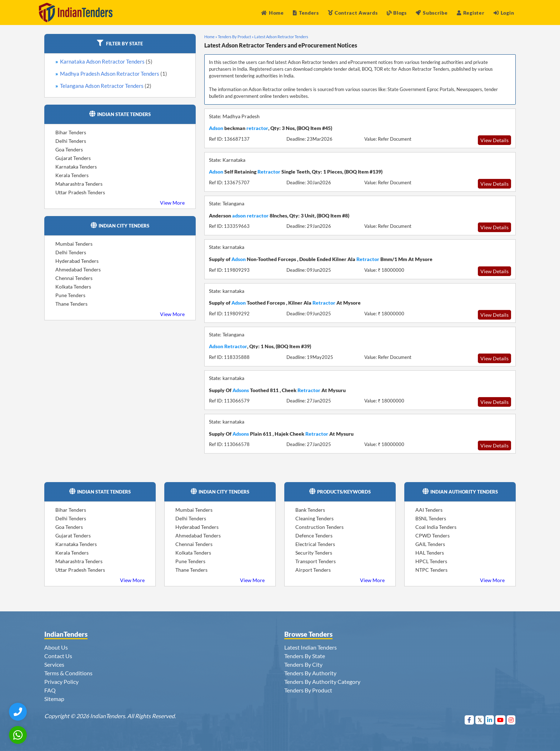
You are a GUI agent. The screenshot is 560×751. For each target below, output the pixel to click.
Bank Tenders (310, 510)
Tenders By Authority (310, 673)
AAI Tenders (429, 510)
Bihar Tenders (71, 132)
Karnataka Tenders (76, 167)
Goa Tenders (69, 149)
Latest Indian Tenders (311, 647)
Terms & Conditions (68, 673)
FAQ (50, 690)
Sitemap (54, 699)
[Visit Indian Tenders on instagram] (511, 720)
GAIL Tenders (430, 544)
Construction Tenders (319, 527)
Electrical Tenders (315, 544)
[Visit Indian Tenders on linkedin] (490, 720)
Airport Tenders (313, 570)
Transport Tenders (316, 561)
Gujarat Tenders (73, 158)
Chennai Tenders (74, 278)
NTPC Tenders (431, 570)
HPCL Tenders (431, 561)
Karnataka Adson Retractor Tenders (106, 61)
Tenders (306, 13)
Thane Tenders (71, 304)
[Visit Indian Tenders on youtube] (501, 720)
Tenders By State (305, 656)
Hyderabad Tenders (77, 261)
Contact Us (58, 656)
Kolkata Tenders (73, 287)
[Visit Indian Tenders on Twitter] (480, 720)
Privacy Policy (61, 682)
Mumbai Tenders (74, 244)
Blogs (397, 13)
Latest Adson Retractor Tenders (281, 37)
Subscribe (432, 13)
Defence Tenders (314, 535)
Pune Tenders (70, 295)
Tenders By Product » (236, 37)
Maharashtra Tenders (79, 184)
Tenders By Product (308, 690)
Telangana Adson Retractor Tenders (106, 86)
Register (471, 13)
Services (54, 664)
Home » (211, 37)
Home (272, 13)
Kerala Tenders (72, 175)
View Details (494, 140)
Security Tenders (314, 553)
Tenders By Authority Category (322, 682)
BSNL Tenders (431, 518)
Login (504, 13)
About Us (56, 647)
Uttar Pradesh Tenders (80, 192)
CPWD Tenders (432, 535)
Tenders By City (303, 664)
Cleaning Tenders (314, 518)
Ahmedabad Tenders (78, 269)
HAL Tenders (430, 553)
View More (172, 203)
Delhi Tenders (71, 141)
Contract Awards (353, 13)
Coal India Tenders (436, 527)
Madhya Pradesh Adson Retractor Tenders (114, 74)
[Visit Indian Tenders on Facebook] (469, 720)
